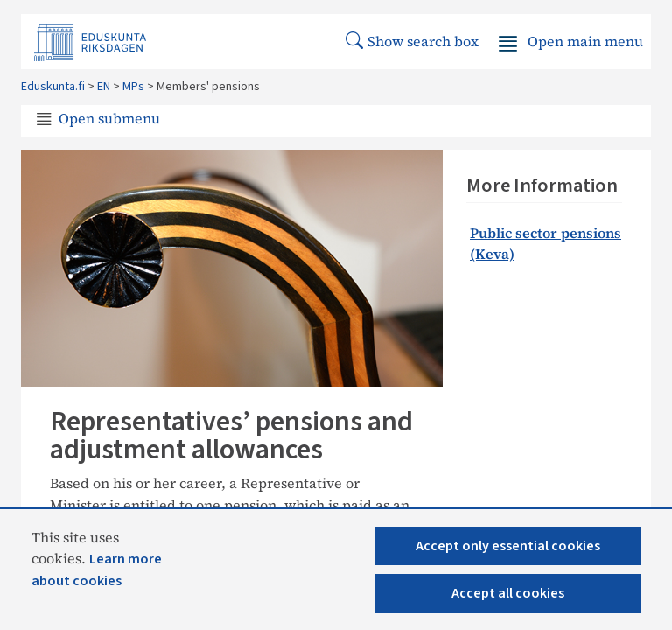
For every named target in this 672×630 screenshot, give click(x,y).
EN (104, 87)
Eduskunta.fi (53, 87)
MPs (133, 87)
